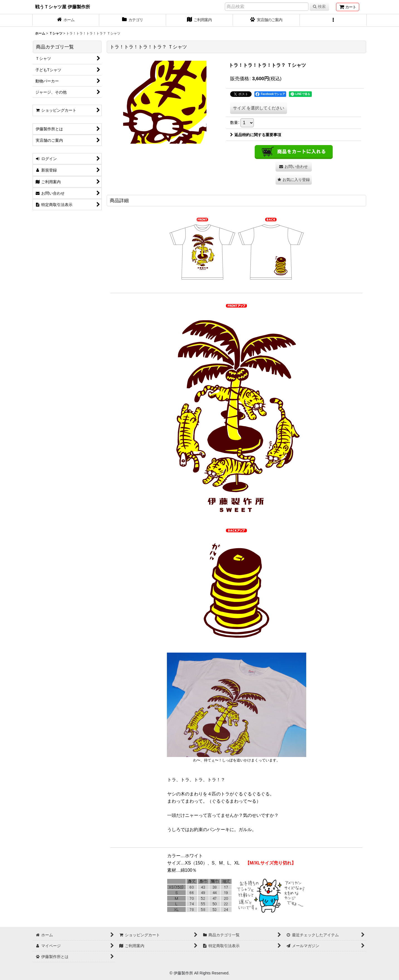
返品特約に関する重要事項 (256, 135)
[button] (333, 20)
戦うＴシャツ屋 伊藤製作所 (63, 7)
